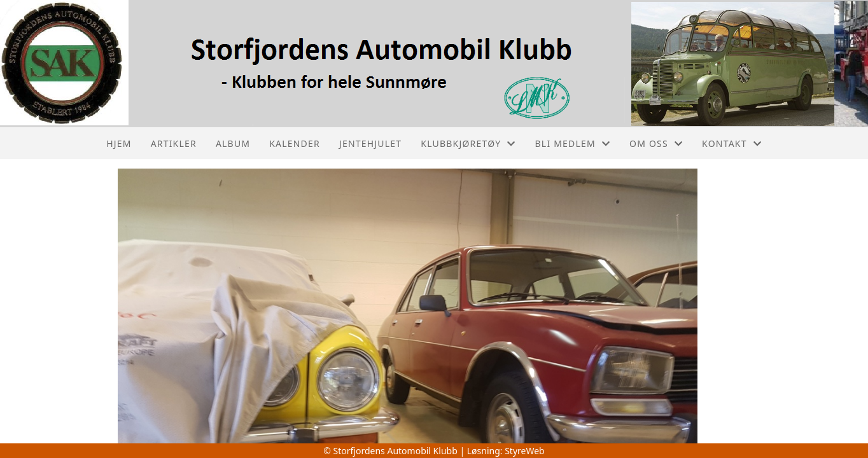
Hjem (119, 143)
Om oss (656, 143)
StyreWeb (525, 451)
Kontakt (732, 143)
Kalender (295, 143)
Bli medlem (573, 143)
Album (233, 143)
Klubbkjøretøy (468, 143)
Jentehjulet (370, 143)
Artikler (174, 143)
